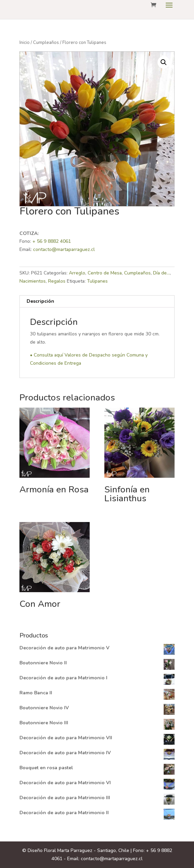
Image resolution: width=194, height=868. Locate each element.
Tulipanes (97, 281)
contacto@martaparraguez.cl (64, 249)
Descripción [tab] (40, 301)
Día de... (161, 273)
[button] (164, 62)
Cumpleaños (46, 43)
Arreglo (77, 273)
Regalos (57, 281)
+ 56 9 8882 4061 (52, 241)
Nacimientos (33, 281)
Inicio (25, 43)
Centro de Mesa (105, 273)
